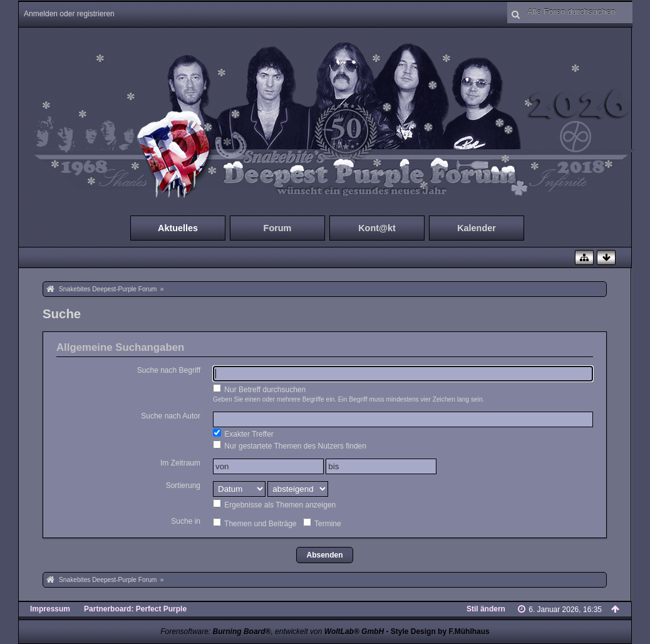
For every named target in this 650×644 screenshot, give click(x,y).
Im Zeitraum (180, 463)
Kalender (477, 228)
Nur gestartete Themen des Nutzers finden (290, 445)
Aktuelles (178, 228)
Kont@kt (377, 228)
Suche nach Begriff (169, 370)
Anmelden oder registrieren (69, 14)
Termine (322, 523)
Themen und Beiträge (255, 523)
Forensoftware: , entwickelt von (272, 631)
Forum (278, 228)
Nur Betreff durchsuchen (259, 389)
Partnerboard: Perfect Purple (135, 609)
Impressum (50, 609)
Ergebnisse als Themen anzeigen (274, 504)
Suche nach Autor (171, 416)
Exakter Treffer (243, 434)
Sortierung (183, 486)
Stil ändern (486, 609)
